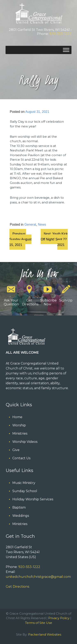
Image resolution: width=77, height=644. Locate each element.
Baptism (19, 507)
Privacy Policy (59, 618)
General (30, 224)
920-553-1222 (60, 34)
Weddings (21, 516)
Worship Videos (25, 442)
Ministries (20, 433)
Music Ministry (24, 483)
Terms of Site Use (39, 623)
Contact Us (21, 458)
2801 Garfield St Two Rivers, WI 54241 (39, 30)
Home (17, 417)
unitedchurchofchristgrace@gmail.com (38, 577)
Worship (19, 425)
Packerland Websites (45, 634)
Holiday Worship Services (33, 499)
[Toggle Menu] (66, 50)
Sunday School (25, 491)
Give (16, 450)
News (42, 224)
